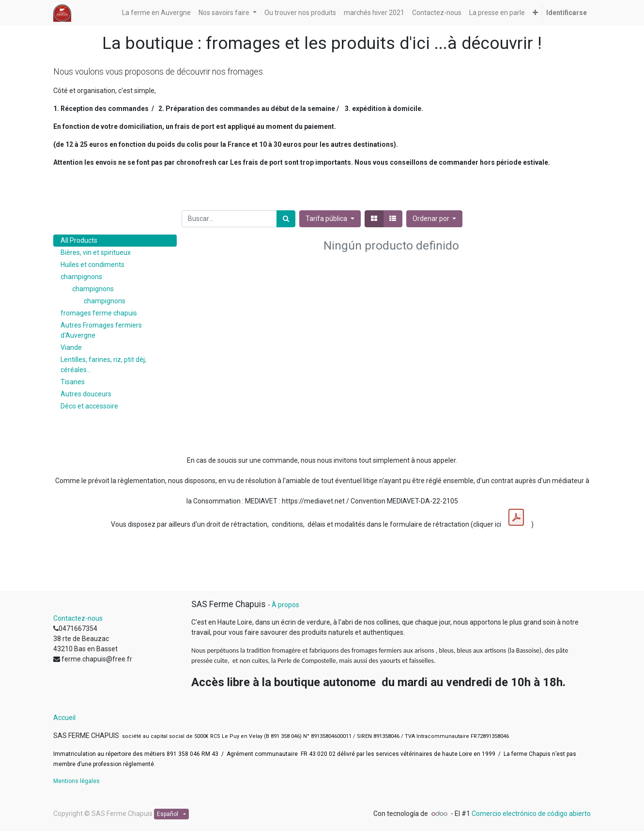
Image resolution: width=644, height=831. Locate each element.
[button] (535, 13)
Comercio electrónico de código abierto (531, 814)
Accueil (64, 718)
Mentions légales (77, 781)
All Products (79, 240)
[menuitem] (156, 13)
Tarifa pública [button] (327, 219)
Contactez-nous (78, 618)
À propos (285, 605)
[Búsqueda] (286, 219)
